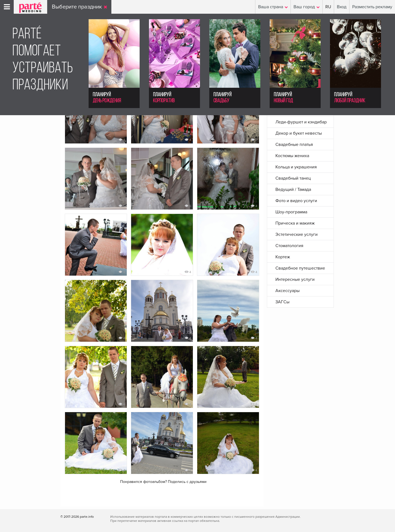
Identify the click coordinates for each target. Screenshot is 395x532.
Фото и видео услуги (296, 201)
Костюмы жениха (292, 156)
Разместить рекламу (372, 7)
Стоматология (289, 246)
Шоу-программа (291, 212)
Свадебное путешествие (300, 268)
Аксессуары (287, 291)
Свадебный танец (293, 178)
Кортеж (283, 257)
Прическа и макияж (295, 223)
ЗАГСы (282, 302)
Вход (342, 7)
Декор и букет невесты (299, 133)
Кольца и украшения (296, 167)
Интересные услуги (295, 279)
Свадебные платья (294, 145)
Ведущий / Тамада (293, 189)
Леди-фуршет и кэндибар (301, 122)
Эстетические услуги (297, 234)
